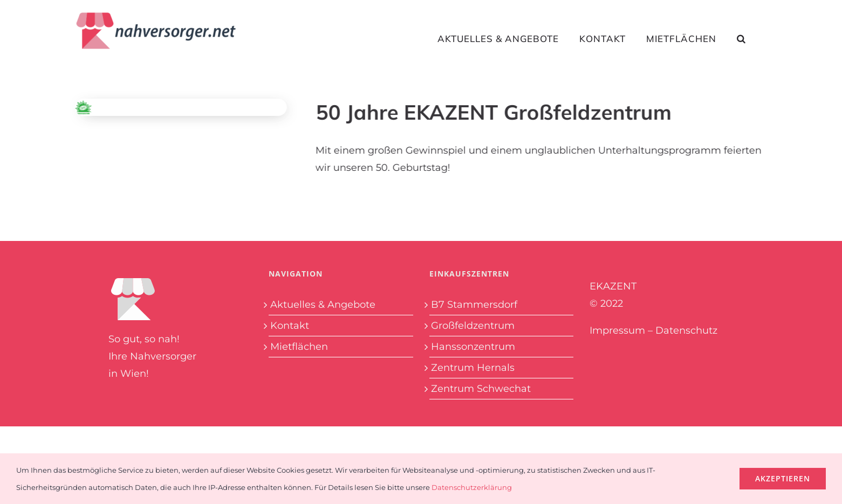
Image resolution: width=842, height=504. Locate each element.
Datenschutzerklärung (472, 487)
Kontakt (290, 326)
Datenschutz (686, 330)
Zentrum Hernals (473, 368)
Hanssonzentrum (473, 347)
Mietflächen (299, 347)
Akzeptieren (783, 478)
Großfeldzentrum (473, 326)
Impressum (617, 330)
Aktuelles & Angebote (323, 305)
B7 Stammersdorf (474, 305)
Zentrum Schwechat (481, 389)
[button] (741, 38)
